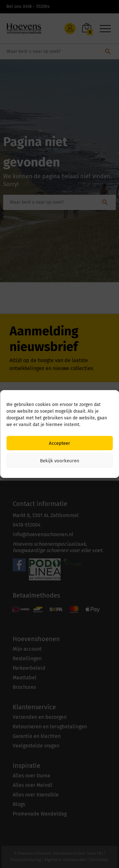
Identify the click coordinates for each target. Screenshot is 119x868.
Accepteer (60, 443)
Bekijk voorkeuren (60, 461)
